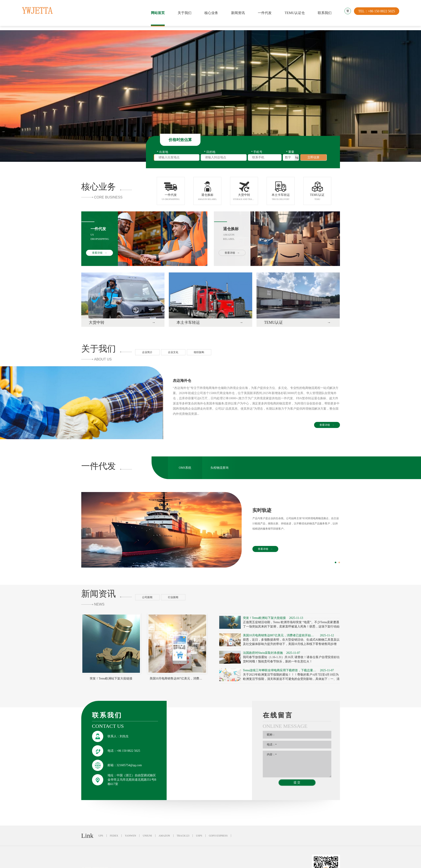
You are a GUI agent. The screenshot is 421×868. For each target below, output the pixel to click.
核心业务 (211, 13)
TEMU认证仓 (295, 13)
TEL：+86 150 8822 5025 (377, 13)
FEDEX (114, 838)
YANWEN (130, 838)
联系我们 (325, 13)
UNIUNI (147, 838)
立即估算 (313, 157)
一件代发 (265, 13)
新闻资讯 (238, 13)
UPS (101, 838)
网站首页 (158, 13)
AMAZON (164, 838)
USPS (199, 838)
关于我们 (185, 13)
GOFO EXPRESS (218, 838)
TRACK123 (183, 838)
